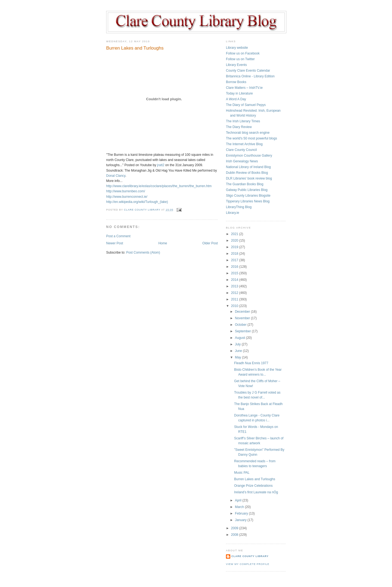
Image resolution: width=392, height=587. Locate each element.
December (243, 312)
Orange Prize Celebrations (253, 486)
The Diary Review (239, 127)
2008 (235, 535)
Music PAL (242, 473)
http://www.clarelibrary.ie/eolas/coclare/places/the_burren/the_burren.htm (159, 186)
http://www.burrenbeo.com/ (126, 191)
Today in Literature (239, 93)
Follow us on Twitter (240, 59)
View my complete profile (248, 564)
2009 (235, 528)
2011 (235, 299)
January (241, 520)
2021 (235, 234)
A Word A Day (236, 99)
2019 (235, 247)
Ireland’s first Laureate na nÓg (256, 492)
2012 (235, 293)
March (240, 507)
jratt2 (161, 165)
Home (163, 243)
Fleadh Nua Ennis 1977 (251, 363)
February (242, 513)
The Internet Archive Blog (244, 144)
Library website (237, 48)
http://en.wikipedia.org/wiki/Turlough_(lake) (137, 202)
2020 (235, 241)
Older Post (210, 243)
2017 (235, 260)
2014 (235, 280)
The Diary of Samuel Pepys (246, 105)
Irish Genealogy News (242, 161)
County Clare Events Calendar (248, 71)
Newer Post (115, 243)
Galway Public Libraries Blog (247, 190)
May (238, 357)
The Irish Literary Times (243, 121)
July (238, 344)
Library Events (236, 65)
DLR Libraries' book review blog (249, 178)
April (239, 500)
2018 (235, 254)
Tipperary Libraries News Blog (248, 201)
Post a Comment (118, 236)
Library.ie (232, 213)
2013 (235, 286)
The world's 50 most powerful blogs (252, 138)
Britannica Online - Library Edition (250, 76)
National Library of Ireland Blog (248, 167)
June (239, 351)
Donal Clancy (116, 176)
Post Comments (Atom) (143, 253)
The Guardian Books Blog (245, 184)
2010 (235, 306)
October (241, 325)
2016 (235, 267)
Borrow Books (236, 82)
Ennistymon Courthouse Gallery (249, 156)
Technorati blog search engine (248, 133)
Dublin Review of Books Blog (247, 173)
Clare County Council (241, 150)
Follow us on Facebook (243, 53)
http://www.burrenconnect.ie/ (127, 197)
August (241, 338)
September (243, 331)
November (243, 318)
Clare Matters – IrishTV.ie (244, 88)
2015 (235, 273)
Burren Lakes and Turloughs (255, 479)
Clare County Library (250, 556)
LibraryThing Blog (239, 207)
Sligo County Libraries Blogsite (248, 196)
